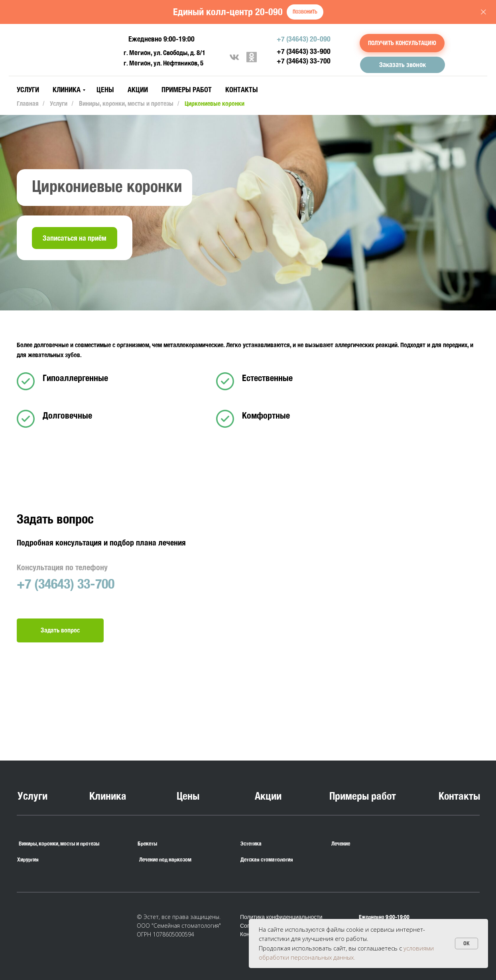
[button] (402, 43)
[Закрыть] (483, 12)
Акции (138, 90)
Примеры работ (187, 90)
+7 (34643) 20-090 (304, 39)
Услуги (28, 90)
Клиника (67, 90)
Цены (105, 90)
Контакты (242, 90)
